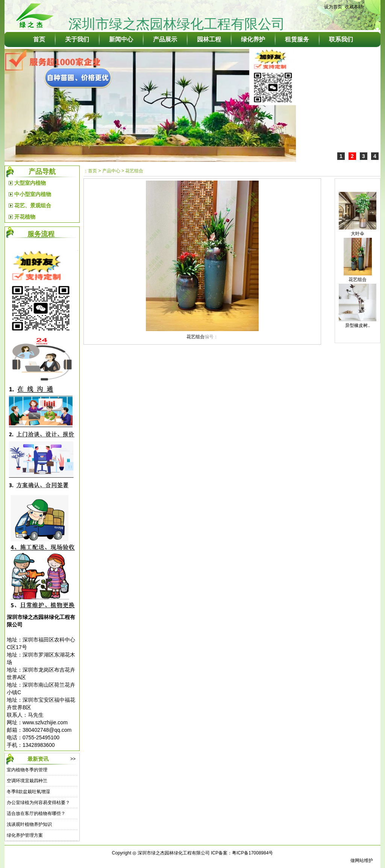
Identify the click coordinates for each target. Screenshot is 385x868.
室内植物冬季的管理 (27, 770)
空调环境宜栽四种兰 (27, 781)
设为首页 (333, 7)
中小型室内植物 (33, 194)
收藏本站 (354, 7)
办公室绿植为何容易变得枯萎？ (38, 803)
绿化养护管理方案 (25, 835)
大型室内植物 (30, 183)
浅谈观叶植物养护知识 (29, 824)
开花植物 (25, 217)
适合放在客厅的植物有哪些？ (36, 813)
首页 (92, 171)
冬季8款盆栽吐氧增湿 (28, 792)
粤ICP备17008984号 (252, 853)
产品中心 (111, 171)
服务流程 (41, 234)
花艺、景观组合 (33, 205)
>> (73, 759)
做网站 (357, 860)
